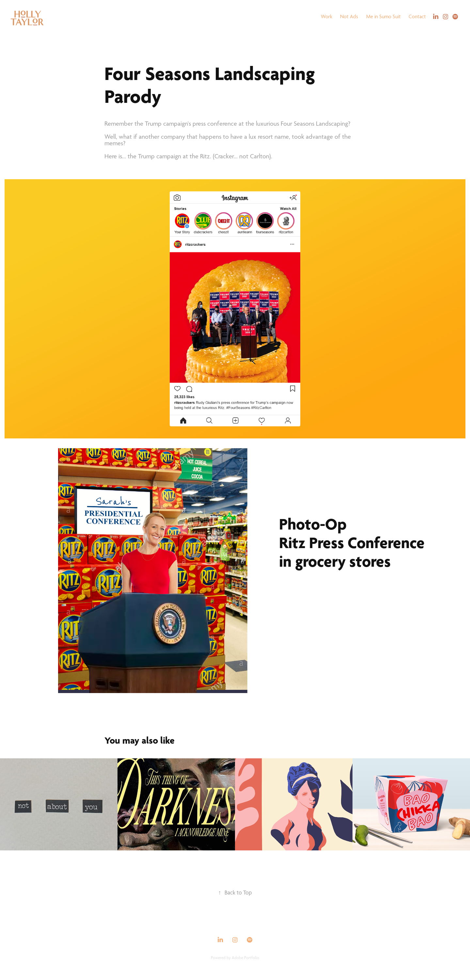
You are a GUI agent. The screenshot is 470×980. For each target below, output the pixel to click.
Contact (417, 16)
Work (327, 16)
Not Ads (349, 16)
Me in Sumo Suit (384, 16)
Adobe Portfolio (245, 958)
